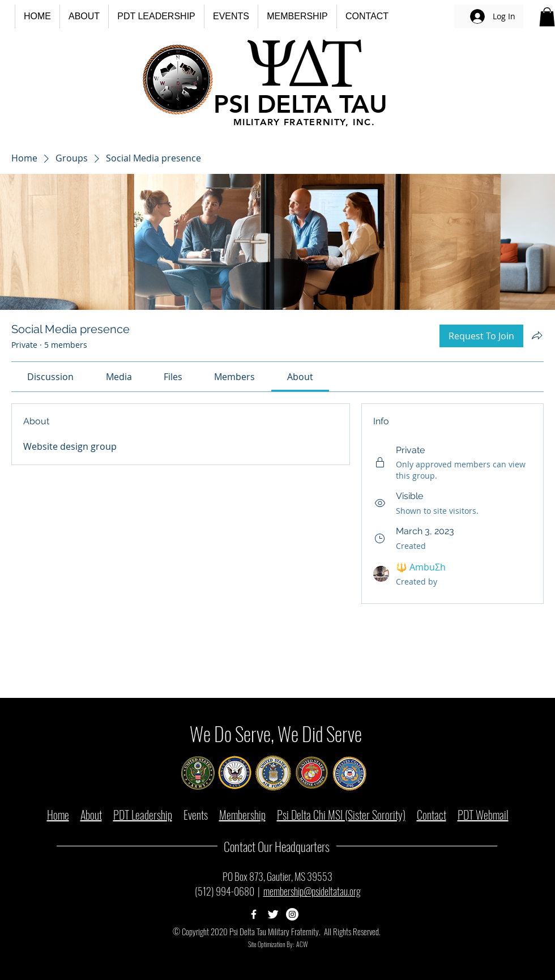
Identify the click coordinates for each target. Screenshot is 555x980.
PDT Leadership (143, 815)
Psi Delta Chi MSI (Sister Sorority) (341, 815)
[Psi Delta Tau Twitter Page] (273, 914)
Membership (242, 815)
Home (58, 815)
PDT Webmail (483, 815)
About (91, 815)
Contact (432, 815)
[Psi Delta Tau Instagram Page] (292, 914)
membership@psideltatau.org (312, 891)
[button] (84, 16)
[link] (50, 377)
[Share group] (537, 335)
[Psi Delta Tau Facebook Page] (254, 914)
